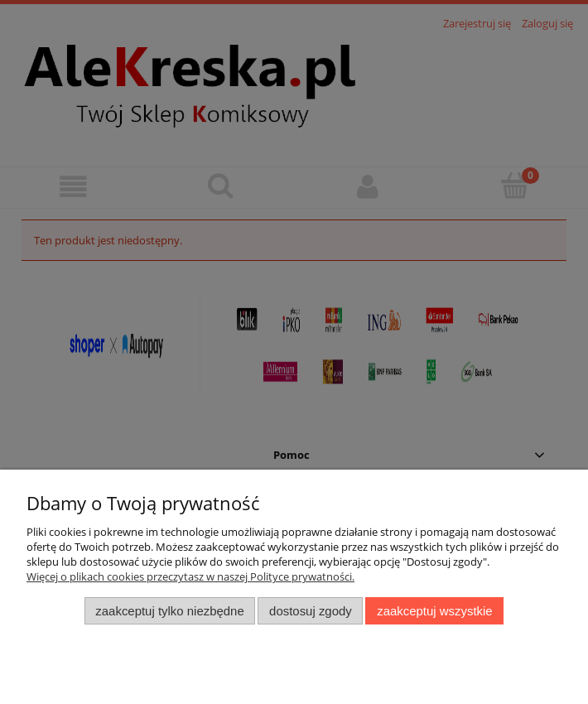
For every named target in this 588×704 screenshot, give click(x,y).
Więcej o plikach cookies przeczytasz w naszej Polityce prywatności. (190, 576)
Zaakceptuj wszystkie (434, 611)
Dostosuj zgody (311, 611)
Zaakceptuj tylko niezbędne (169, 611)
